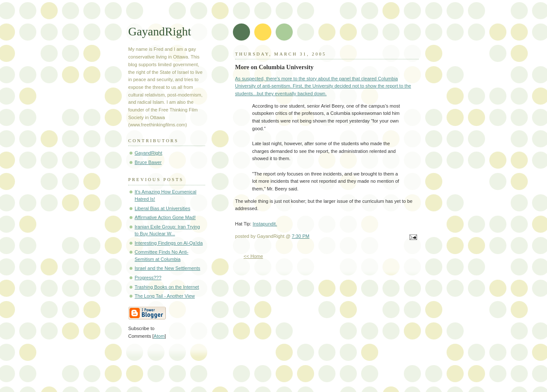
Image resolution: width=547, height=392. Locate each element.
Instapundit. (265, 224)
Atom (159, 336)
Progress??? (148, 278)
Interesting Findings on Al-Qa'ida (169, 243)
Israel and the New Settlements (168, 268)
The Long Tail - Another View (165, 296)
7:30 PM (301, 236)
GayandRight (160, 31)
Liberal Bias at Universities (162, 208)
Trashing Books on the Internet (167, 287)
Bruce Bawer (148, 162)
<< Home (253, 256)
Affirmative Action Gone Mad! (165, 217)
